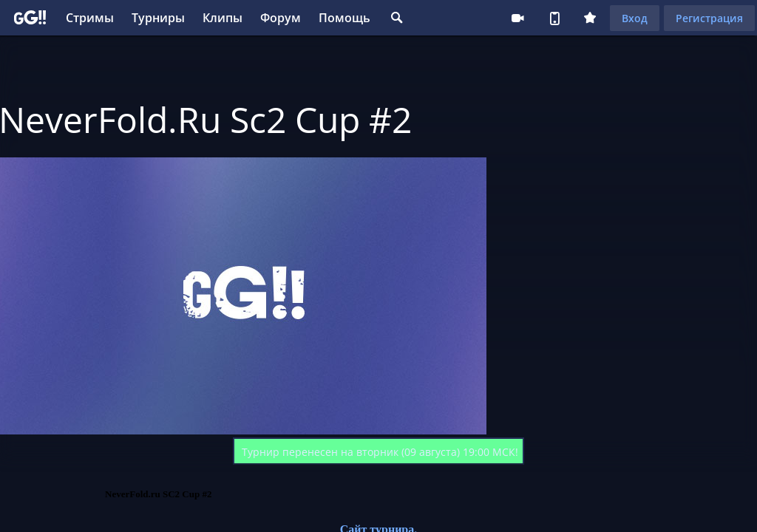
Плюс (590, 18)
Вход (635, 18)
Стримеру (517, 18)
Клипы (223, 18)
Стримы (90, 18)
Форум (281, 18)
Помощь (344, 18)
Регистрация (709, 18)
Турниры (158, 18)
